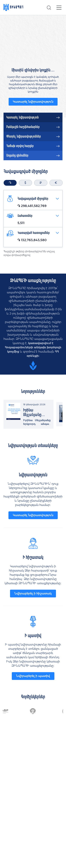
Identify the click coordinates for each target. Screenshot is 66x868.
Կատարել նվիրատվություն (33, 102)
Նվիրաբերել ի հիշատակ (33, 593)
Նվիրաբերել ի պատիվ (33, 676)
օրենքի (33, 356)
